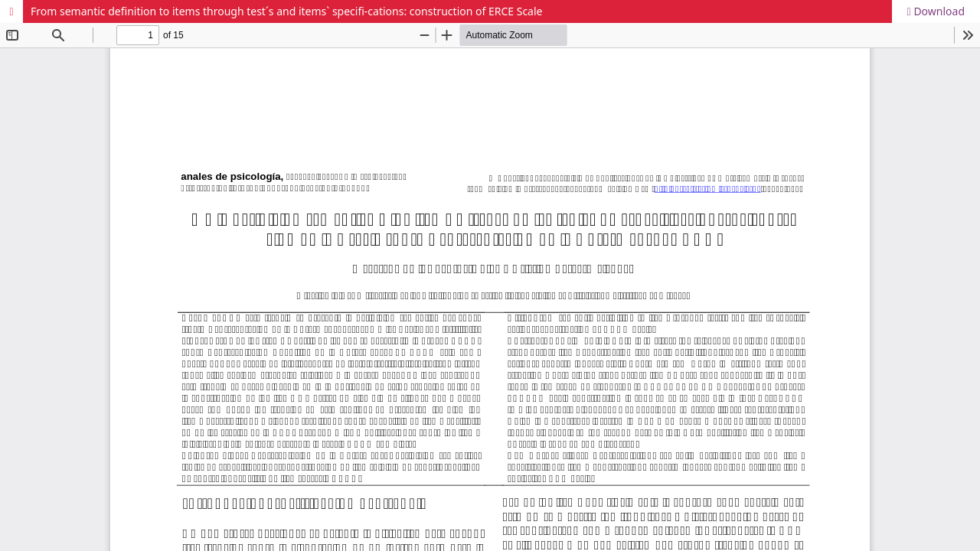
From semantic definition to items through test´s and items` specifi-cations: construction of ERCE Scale (286, 11)
